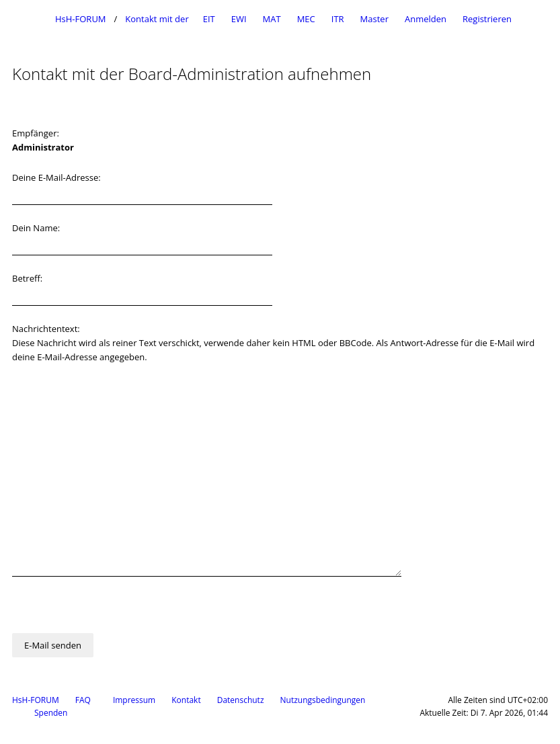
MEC (306, 19)
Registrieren (487, 19)
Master (374, 19)
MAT (272, 19)
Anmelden (426, 19)
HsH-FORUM (36, 700)
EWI (239, 19)
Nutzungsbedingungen (323, 700)
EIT (209, 19)
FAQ (83, 700)
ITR (338, 19)
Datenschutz (241, 700)
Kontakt (186, 700)
